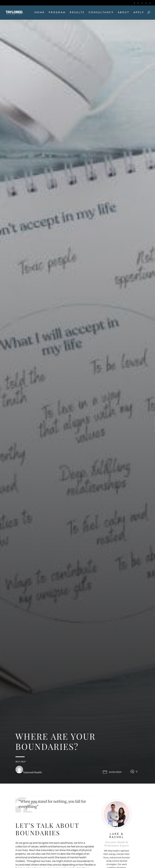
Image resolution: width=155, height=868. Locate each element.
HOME (40, 13)
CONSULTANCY (101, 13)
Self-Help (21, 762)
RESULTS (77, 13)
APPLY (139, 13)
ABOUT (124, 13)
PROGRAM (57, 13)
